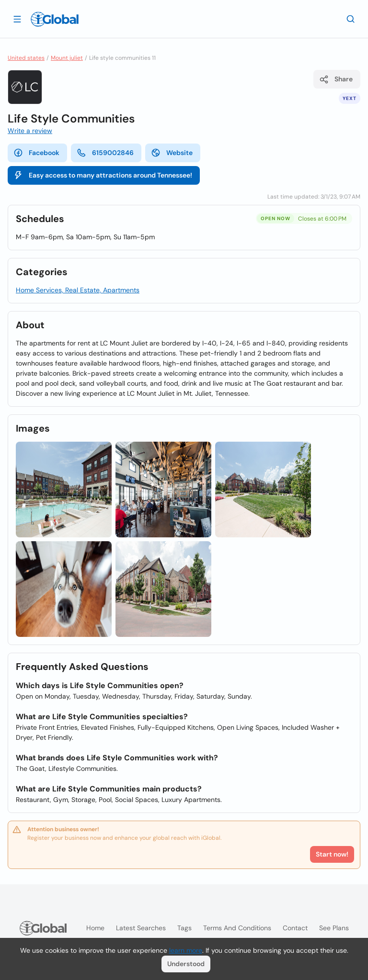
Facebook (36, 153)
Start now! (332, 854)
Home (95, 928)
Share (336, 79)
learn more (186, 950)
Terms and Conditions (237, 928)
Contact (295, 928)
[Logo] (55, 19)
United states (26, 58)
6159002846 (105, 153)
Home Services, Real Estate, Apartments (78, 290)
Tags (184, 928)
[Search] (351, 19)
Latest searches (141, 928)
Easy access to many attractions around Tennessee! (103, 175)
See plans (334, 928)
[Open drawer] (17, 19)
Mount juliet (67, 58)
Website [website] (172, 153)
